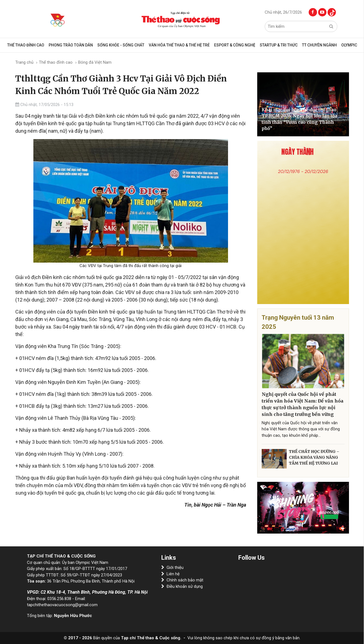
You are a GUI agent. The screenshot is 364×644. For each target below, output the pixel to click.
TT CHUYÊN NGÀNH (319, 45)
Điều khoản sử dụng (182, 586)
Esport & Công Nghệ (235, 45)
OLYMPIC (349, 45)
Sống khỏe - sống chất (121, 45)
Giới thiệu (172, 567)
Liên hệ (170, 574)
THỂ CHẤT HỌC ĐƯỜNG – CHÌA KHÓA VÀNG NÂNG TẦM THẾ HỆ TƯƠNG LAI (314, 457)
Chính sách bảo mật (182, 580)
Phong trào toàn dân (71, 45)
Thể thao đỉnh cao (26, 45)
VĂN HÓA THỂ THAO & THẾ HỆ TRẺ (179, 45)
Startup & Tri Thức (279, 45)
